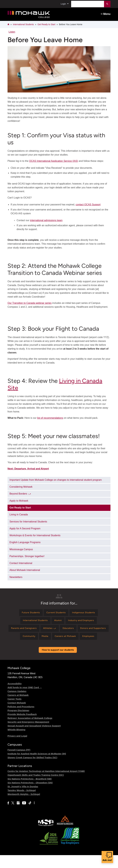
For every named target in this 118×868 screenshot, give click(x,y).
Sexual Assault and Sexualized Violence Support (34, 738)
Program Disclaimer (18, 723)
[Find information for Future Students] (28, 613)
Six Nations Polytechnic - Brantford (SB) (30, 792)
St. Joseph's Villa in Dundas (23, 799)
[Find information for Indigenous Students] (87, 613)
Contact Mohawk (17, 715)
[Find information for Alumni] (58, 622)
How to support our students (58, 663)
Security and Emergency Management (28, 735)
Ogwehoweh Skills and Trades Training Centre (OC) (36, 788)
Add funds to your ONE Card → (25, 700)
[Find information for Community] (53, 640)
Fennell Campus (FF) (19, 763)
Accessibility (15, 696)
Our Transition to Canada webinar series (29, 303)
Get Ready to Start (46, 24)
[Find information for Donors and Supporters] (25, 640)
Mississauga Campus (21, 549)
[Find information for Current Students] (56, 613)
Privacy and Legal (17, 749)
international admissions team (46, 220)
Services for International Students (28, 522)
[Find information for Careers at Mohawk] (94, 640)
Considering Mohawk (21, 487)
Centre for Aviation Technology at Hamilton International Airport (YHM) (46, 784)
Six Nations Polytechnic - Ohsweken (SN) (30, 795)
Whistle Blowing (16, 742)
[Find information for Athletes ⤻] (67, 631)
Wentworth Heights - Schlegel (24, 807)
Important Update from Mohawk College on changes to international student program (56, 480)
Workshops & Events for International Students (35, 535)
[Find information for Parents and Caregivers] (38, 631)
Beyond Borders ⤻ (20, 494)
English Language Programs (25, 542)
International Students (23, 24)
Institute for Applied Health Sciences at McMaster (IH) (37, 766)
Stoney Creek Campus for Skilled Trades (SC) (32, 770)
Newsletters (16, 577)
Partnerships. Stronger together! (27, 556)
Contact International (21, 563)
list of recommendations (50, 418)
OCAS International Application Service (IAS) (54, 161)
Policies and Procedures (21, 719)
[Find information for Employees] (58, 649)
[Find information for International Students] (33, 622)
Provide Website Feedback (22, 727)
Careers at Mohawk (18, 708)
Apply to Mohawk (19, 501)
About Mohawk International (25, 570)
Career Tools (15, 712)
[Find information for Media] (72, 640)
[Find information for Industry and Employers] (84, 622)
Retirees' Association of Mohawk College (30, 731)
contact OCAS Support (88, 205)
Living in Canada (19, 515)
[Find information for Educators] (87, 631)
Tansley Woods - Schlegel (22, 803)
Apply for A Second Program (25, 528)
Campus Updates (17, 704)
